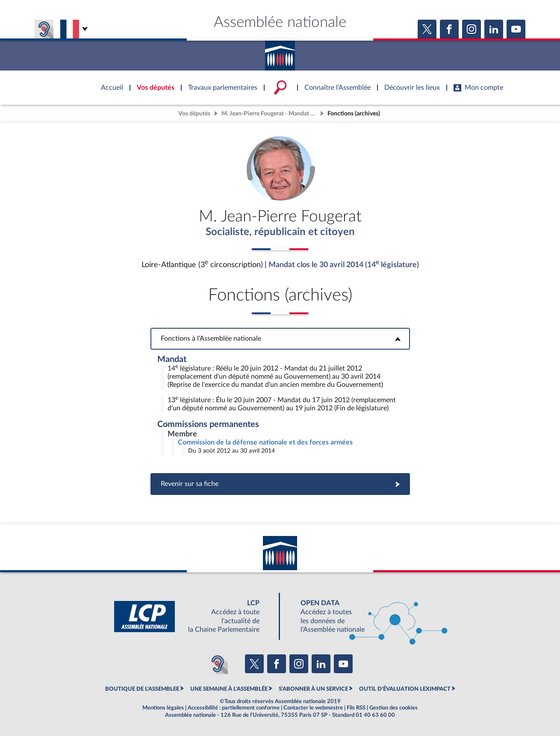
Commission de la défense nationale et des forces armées (265, 442)
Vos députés (194, 113)
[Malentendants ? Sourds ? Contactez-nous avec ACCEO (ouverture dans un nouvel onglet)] (218, 664)
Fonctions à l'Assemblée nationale (280, 339)
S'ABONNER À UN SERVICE (313, 689)
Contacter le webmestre (313, 708)
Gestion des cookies (393, 708)
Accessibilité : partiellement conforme (234, 708)
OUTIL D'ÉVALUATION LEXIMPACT (405, 689)
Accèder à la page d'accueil (280, 53)
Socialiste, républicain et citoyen (280, 232)
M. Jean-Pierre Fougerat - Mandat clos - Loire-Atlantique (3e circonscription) (270, 113)
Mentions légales (163, 708)
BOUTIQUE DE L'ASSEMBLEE (142, 689)
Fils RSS (356, 708)
